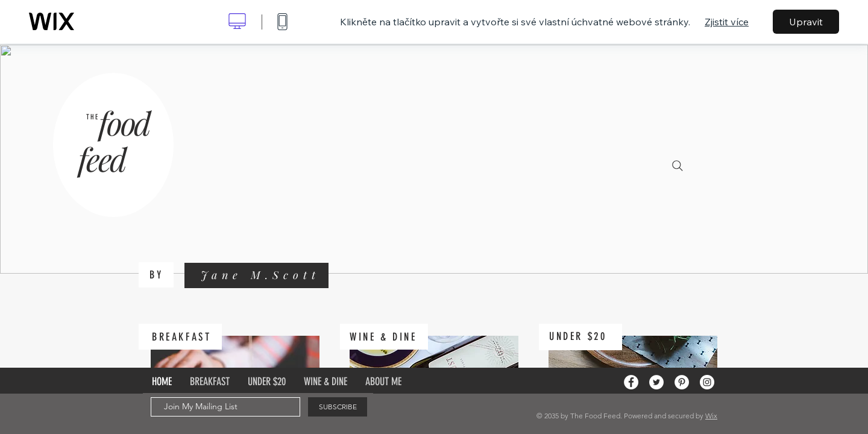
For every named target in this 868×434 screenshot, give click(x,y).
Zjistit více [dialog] (727, 22)
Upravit (806, 22)
